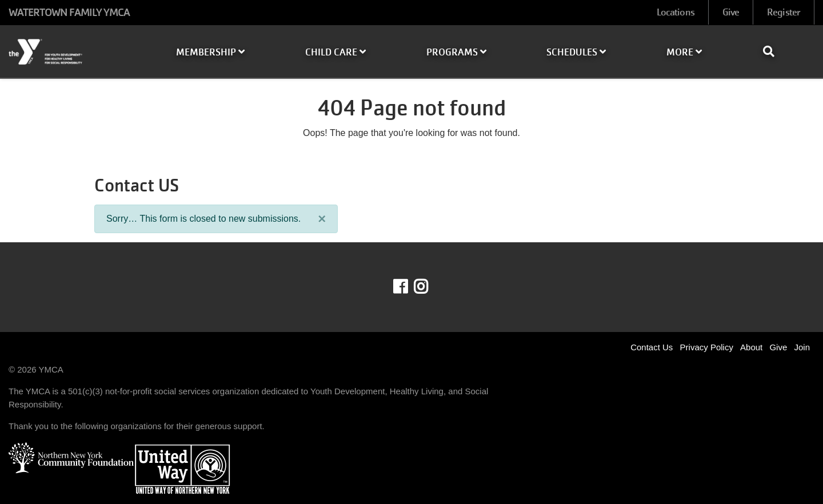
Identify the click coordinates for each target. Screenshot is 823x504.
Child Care (335, 52)
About (751, 347)
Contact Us (652, 347)
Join (802, 347)
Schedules (576, 52)
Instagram (429, 287)
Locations (676, 12)
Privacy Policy (707, 347)
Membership (210, 52)
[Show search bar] (773, 51)
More (684, 52)
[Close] (322, 219)
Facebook (408, 287)
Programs (456, 52)
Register (784, 12)
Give (731, 12)
